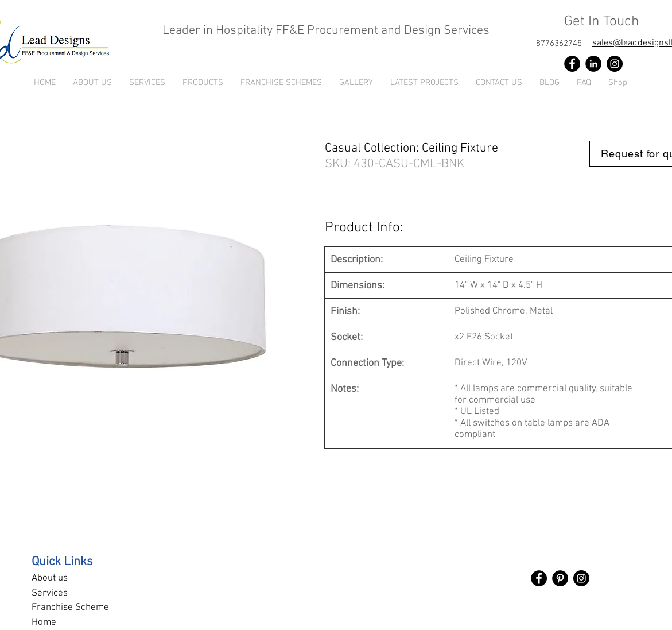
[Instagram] (615, 64)
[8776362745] (559, 44)
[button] (203, 83)
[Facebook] (572, 64)
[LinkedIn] (593, 64)
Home (44, 623)
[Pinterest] (560, 578)
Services (50, 593)
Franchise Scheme (70, 608)
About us (50, 578)
